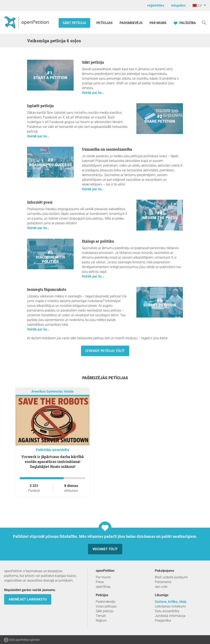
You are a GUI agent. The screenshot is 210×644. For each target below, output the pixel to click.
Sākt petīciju (74, 23)
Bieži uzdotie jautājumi (171, 577)
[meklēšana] (204, 22)
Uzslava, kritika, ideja (171, 602)
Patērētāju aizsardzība (52, 450)
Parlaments (163, 582)
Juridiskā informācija (170, 616)
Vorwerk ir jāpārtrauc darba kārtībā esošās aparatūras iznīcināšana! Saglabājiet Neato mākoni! (52, 462)
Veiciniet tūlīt (105, 549)
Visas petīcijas (106, 606)
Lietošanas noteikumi (170, 606)
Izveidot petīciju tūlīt (105, 351)
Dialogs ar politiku (98, 241)
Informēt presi (40, 202)
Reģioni (101, 621)
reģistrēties (156, 5)
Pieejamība (163, 621)
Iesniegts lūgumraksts (47, 289)
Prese (100, 582)
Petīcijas (105, 23)
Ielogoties (178, 5)
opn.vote (161, 587)
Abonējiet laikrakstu (28, 599)
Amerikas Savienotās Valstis (52, 391)
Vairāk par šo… (93, 93)
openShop (103, 587)
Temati (101, 616)
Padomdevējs (131, 23)
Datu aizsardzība (167, 611)
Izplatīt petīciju (40, 106)
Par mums (158, 23)
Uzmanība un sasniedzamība (107, 149)
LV (197, 5)
